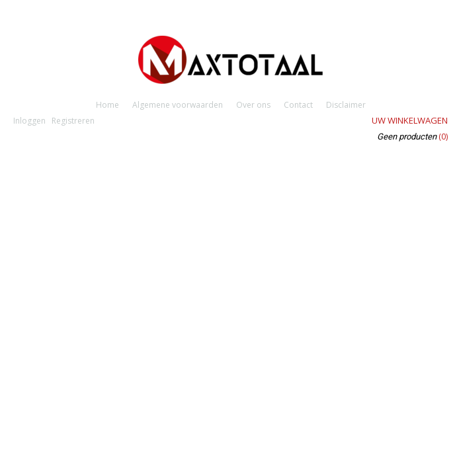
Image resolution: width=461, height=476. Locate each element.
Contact (298, 105)
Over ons (253, 105)
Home (107, 105)
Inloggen (29, 121)
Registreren (73, 121)
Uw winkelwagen (410, 120)
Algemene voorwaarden (178, 105)
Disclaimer (346, 105)
